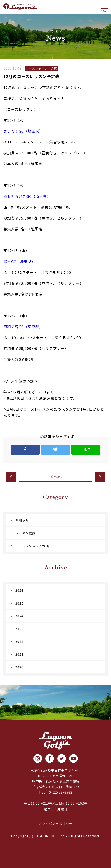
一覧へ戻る (55, 477)
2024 (19, 616)
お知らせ (22, 520)
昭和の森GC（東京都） (23, 327)
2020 (19, 667)
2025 (19, 603)
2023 (19, 629)
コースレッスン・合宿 (32, 546)
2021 (19, 654)
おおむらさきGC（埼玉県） (27, 196)
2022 (19, 641)
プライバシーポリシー (55, 823)
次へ (100, 477)
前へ (11, 477)
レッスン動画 (25, 533)
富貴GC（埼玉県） (19, 261)
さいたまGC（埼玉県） (23, 131)
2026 (19, 590)
